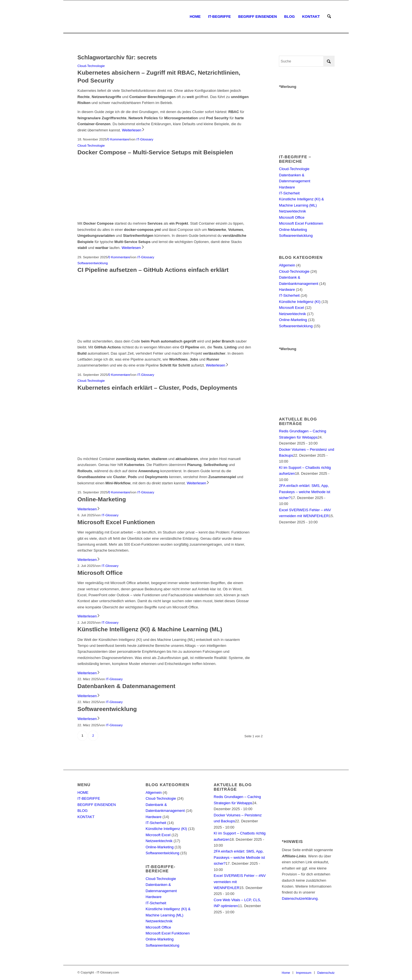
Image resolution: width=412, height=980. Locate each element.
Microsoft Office (100, 573)
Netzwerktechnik (292, 211)
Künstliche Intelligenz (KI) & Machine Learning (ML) (150, 629)
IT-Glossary (145, 139)
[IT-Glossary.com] (78, 17)
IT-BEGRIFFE (89, 798)
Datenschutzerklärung (300, 898)
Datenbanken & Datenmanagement (126, 686)
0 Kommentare (118, 139)
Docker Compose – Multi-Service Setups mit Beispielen (155, 152)
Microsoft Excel (291, 308)
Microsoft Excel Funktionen (116, 522)
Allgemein (287, 265)
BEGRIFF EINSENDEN (97, 805)
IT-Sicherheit (289, 193)
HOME (83, 793)
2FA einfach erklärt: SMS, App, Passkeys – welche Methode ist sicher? (304, 492)
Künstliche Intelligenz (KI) (300, 302)
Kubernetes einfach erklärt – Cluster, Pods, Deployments (157, 388)
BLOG (83, 811)
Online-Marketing (102, 499)
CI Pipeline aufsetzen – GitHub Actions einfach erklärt (153, 270)
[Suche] (329, 17)
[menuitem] (195, 17)
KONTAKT (86, 817)
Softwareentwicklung (93, 263)
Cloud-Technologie (91, 66)
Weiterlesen (134, 130)
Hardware (287, 187)
